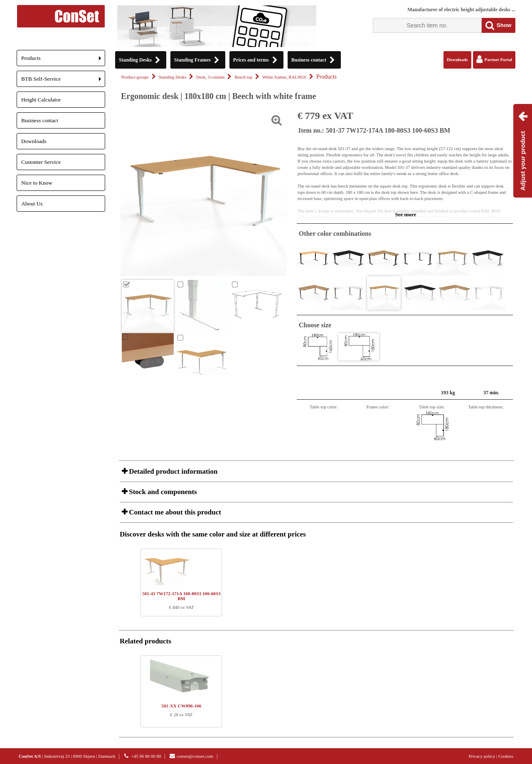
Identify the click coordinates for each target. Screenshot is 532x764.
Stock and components (162, 492)
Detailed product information (172, 471)
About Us (32, 204)
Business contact (40, 120)
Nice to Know (37, 183)
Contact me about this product (174, 512)
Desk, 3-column (210, 77)
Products (63, 61)
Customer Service (41, 162)
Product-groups (135, 77)
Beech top (243, 77)
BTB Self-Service (63, 81)
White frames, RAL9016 (284, 77)
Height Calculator (41, 100)
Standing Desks (173, 77)
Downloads (34, 141)
